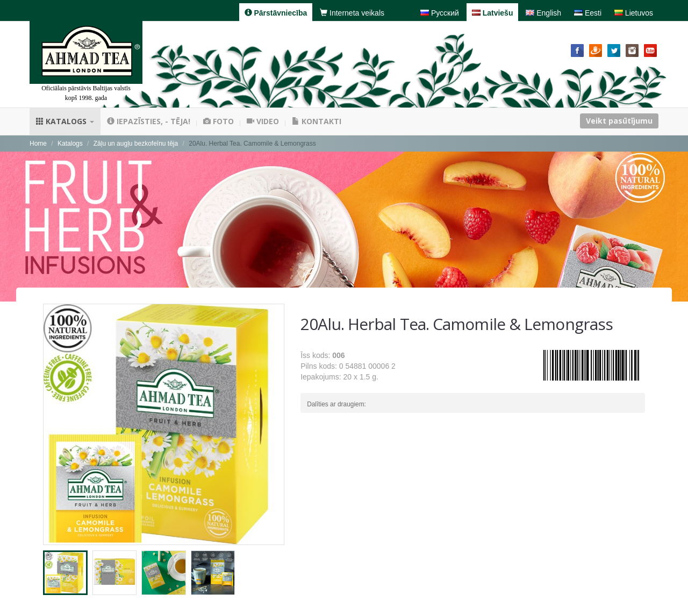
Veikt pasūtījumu (619, 121)
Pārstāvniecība (276, 13)
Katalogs (65, 121)
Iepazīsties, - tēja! (149, 121)
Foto (218, 121)
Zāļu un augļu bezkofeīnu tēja (136, 144)
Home (38, 144)
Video (263, 121)
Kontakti (317, 121)
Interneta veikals (352, 13)
